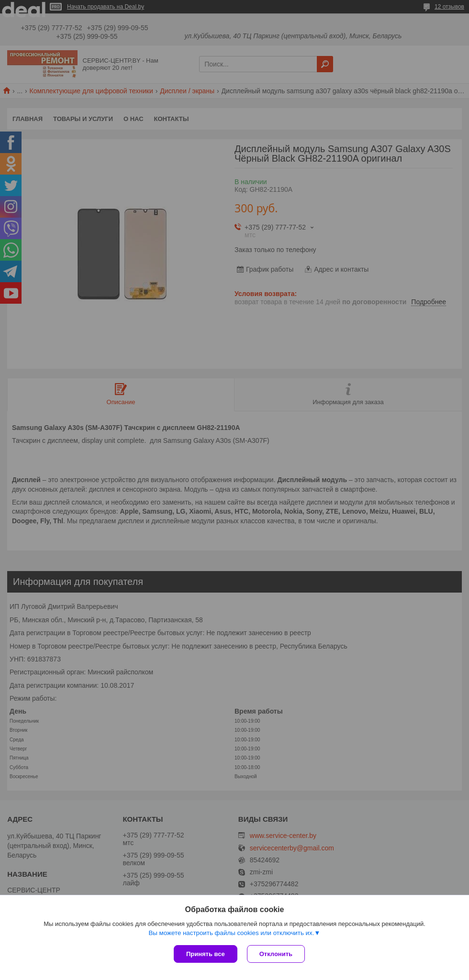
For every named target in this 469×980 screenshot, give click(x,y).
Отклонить (276, 954)
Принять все (206, 954)
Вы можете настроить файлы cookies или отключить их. (231, 933)
